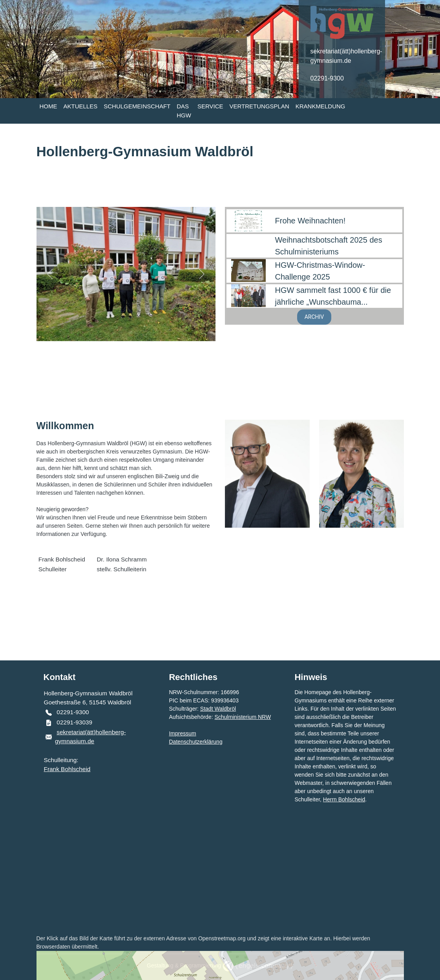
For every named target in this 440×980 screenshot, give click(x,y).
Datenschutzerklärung (195, 742)
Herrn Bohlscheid (344, 799)
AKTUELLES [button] (81, 106)
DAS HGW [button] (184, 111)
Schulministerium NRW (243, 717)
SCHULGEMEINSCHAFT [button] (137, 106)
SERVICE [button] (210, 106)
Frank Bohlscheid (67, 769)
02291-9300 (327, 78)
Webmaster (308, 783)
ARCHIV (314, 317)
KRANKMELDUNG (320, 106)
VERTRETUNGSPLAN (259, 106)
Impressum (182, 733)
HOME (48, 106)
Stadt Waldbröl (218, 709)
